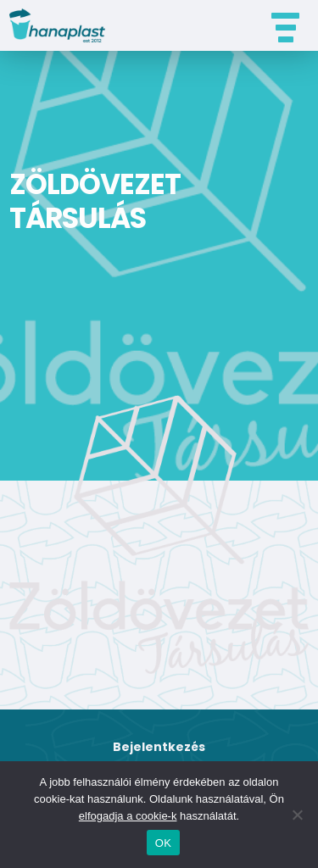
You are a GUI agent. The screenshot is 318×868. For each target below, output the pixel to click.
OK (163, 843)
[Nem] (297, 815)
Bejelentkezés (159, 747)
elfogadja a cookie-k (128, 816)
